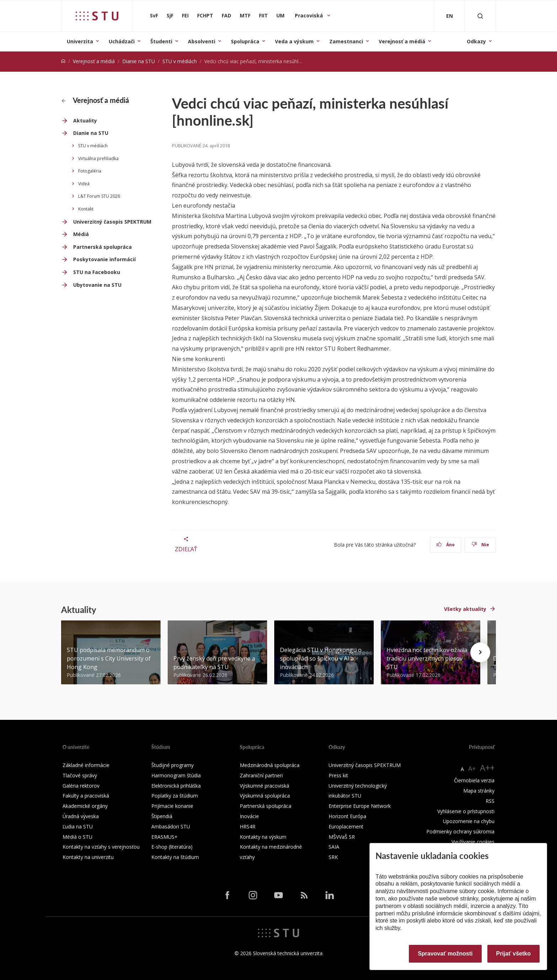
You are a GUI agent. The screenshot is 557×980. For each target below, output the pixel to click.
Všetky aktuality (465, 609)
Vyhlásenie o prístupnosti (466, 811)
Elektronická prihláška (176, 786)
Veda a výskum (294, 41)
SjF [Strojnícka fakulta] (170, 15)
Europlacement (346, 826)
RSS (490, 801)
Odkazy (476, 41)
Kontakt (86, 209)
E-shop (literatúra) (172, 847)
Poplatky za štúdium (175, 796)
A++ (487, 768)
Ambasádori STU (171, 826)
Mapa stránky (479, 791)
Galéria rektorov (81, 786)
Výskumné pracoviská (264, 786)
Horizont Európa (347, 816)
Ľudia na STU (78, 826)
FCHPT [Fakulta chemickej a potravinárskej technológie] (205, 15)
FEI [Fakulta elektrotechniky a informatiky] (185, 15)
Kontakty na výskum (263, 837)
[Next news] (480, 652)
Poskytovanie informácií (104, 259)
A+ (472, 768)
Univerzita (80, 41)
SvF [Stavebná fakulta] (154, 15)
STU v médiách (180, 61)
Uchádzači (122, 41)
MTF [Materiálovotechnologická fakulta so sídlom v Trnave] (245, 15)
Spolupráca (245, 41)
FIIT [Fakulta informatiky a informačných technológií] (263, 15)
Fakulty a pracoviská (86, 796)
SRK (333, 857)
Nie (480, 545)
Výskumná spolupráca (265, 796)
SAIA (334, 847)
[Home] (63, 61)
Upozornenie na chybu (469, 821)
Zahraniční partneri (261, 775)
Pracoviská (310, 15)
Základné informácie (86, 765)
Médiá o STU (77, 837)
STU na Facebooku (97, 272)
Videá (84, 184)
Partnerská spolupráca (102, 247)
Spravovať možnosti (445, 954)
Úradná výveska (81, 816)
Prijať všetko (514, 954)
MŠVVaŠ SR (342, 837)
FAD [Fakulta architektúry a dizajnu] (226, 15)
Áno (446, 545)
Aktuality (85, 121)
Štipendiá (162, 816)
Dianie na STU (139, 61)
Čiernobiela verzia (474, 780)
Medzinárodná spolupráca (270, 765)
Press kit (338, 775)
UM (280, 15)
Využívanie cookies (473, 842)
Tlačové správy (80, 775)
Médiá (81, 234)
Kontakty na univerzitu (88, 857)
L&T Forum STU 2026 (99, 196)
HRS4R (248, 826)
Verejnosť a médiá (402, 41)
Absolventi (202, 41)
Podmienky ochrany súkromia (460, 831)
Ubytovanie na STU (97, 285)
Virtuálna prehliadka (98, 158)
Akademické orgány (85, 806)
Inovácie (249, 816)
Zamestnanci (346, 41)
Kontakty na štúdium (175, 857)
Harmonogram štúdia (176, 775)
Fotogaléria (90, 171)
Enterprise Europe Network (360, 806)
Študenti (161, 41)
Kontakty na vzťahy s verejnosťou (101, 847)
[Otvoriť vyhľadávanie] (480, 16)
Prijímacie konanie (172, 806)
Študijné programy (172, 765)
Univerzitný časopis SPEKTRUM (112, 222)
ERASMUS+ (164, 837)
